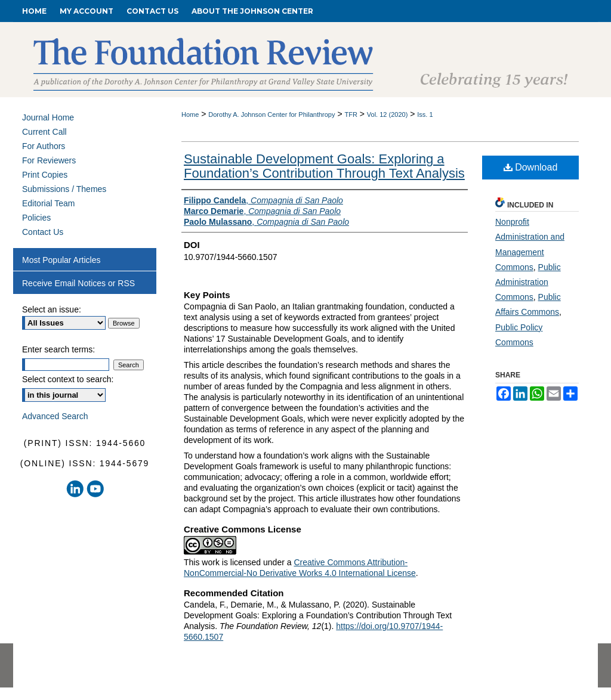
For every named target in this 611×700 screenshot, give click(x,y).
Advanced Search (55, 416)
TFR (351, 114)
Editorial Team (48, 203)
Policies (36, 218)
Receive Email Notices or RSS (78, 283)
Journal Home (48, 117)
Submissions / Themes (64, 189)
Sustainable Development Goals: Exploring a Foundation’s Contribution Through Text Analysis (324, 166)
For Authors (44, 146)
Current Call (44, 132)
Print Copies (45, 175)
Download (531, 167)
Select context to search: (68, 379)
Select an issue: (52, 309)
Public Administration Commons (528, 282)
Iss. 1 (425, 114)
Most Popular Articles (61, 260)
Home (190, 114)
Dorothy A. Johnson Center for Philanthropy (271, 114)
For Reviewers (49, 160)
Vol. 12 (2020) (388, 114)
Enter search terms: (58, 349)
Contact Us (43, 232)
